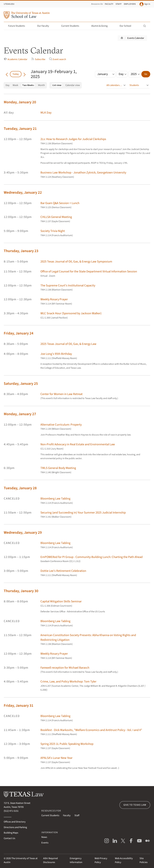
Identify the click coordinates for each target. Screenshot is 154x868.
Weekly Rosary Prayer (54, 299)
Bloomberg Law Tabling (55, 499)
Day (8, 85)
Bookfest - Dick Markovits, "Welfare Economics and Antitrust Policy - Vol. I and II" (91, 730)
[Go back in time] (7, 74)
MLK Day (46, 113)
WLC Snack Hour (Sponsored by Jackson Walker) (71, 313)
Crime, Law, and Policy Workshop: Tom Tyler (68, 681)
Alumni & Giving (101, 26)
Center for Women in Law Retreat (62, 394)
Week (15, 85)
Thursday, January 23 (21, 251)
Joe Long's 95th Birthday (56, 354)
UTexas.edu (9, 4)
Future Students (18, 26)
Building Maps (11, 833)
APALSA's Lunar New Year (56, 758)
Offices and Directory (15, 822)
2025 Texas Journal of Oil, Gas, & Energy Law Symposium (76, 261)
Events (45, 843)
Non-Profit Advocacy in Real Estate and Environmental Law (78, 444)
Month (41, 85)
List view (57, 85)
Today (16, 74)
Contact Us (9, 838)
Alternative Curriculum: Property (61, 425)
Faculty (109, 4)
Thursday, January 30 (21, 591)
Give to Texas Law (135, 805)
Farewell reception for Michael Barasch (65, 668)
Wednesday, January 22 (23, 193)
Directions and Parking (15, 827)
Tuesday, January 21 (20, 129)
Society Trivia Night (53, 231)
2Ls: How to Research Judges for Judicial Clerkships (73, 139)
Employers (130, 4)
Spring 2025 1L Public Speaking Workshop (67, 744)
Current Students (72, 26)
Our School (127, 26)
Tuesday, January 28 (20, 488)
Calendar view (73, 85)
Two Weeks (28, 85)
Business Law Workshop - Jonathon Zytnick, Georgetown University (83, 173)
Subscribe (38, 59)
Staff (119, 4)
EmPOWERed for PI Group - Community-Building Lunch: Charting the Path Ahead (92, 557)
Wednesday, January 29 (23, 533)
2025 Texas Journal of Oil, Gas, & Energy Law (68, 344)
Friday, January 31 (19, 706)
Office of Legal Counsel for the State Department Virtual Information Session (89, 271)
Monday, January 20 (20, 102)
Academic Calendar (15, 59)
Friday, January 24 (19, 333)
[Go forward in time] (25, 74)
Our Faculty (45, 26)
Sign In (145, 4)
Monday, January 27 (20, 414)
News (44, 837)
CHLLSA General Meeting (56, 217)
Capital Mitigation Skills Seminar (61, 601)
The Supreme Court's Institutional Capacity (68, 285)
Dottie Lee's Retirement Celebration (63, 571)
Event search (58, 59)
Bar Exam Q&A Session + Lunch (60, 203)
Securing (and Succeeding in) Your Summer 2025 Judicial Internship (83, 513)
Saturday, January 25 (21, 384)
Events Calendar (136, 38)
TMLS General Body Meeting (58, 468)
